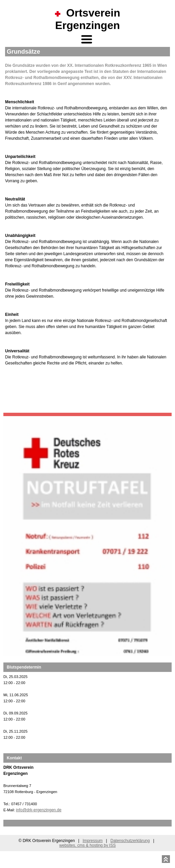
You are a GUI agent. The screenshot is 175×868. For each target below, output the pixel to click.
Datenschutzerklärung (130, 841)
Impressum (93, 841)
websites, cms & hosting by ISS (87, 845)
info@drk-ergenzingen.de (39, 810)
